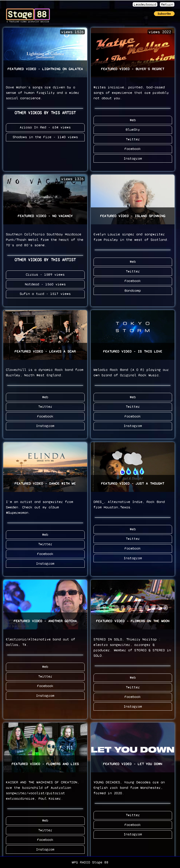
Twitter (133, 139)
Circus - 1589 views (45, 274)
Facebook (133, 148)
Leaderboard (145, 4)
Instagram (133, 158)
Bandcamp (133, 289)
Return (167, 4)
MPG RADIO (81, 862)
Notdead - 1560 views (45, 283)
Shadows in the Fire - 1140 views (45, 137)
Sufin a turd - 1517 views (45, 293)
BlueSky (133, 129)
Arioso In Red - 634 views (45, 127)
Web (133, 120)
